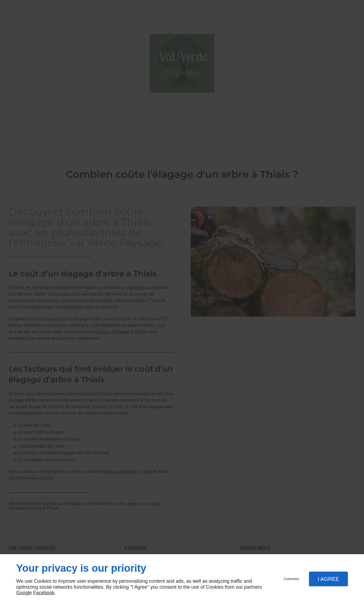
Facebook (44, 593)
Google (24, 593)
